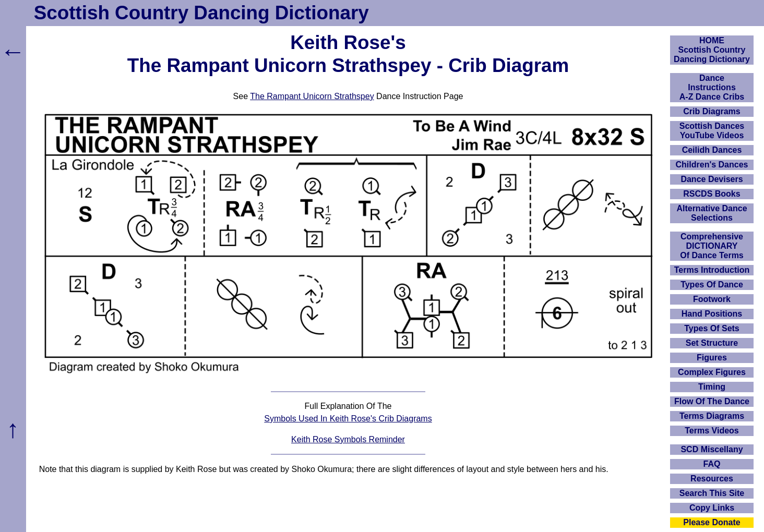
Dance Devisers (712, 179)
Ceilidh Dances (712, 150)
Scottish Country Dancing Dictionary (201, 13)
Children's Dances (712, 165)
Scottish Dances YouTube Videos (712, 131)
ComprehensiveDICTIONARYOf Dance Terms (712, 246)
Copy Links (712, 508)
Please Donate (712, 522)
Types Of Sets (712, 328)
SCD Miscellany (712, 449)
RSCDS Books (712, 194)
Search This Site (712, 493)
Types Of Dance (712, 285)
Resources (712, 479)
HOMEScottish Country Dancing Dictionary (712, 50)
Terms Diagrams (712, 416)
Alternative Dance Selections (712, 213)
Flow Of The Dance (712, 401)
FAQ (712, 464)
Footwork (712, 299)
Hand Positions (712, 314)
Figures (712, 358)
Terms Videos (712, 431)
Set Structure (712, 343)
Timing (712, 387)
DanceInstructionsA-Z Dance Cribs (712, 87)
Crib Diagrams (712, 111)
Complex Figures (712, 372)
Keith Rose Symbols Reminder (348, 439)
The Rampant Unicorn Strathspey (312, 96)
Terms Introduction (712, 270)
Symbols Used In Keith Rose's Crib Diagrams (348, 419)
